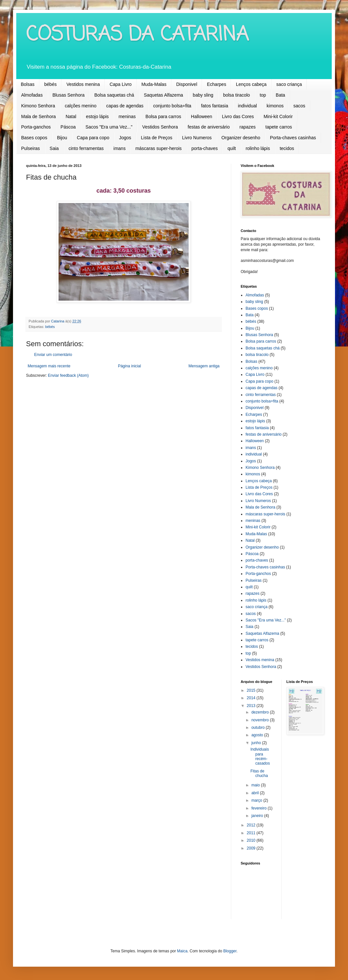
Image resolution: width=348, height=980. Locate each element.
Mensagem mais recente (49, 366)
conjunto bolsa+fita (172, 106)
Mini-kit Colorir (278, 116)
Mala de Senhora (39, 116)
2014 (252, 698)
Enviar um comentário (53, 355)
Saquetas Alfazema (163, 95)
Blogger (230, 951)
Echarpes (216, 84)
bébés (50, 84)
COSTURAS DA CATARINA (137, 35)
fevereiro (260, 808)
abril (256, 793)
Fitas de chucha (259, 773)
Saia (54, 148)
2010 (252, 840)
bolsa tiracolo (237, 95)
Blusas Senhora (68, 95)
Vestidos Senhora (160, 127)
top (263, 95)
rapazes (248, 127)
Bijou (62, 138)
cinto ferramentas (86, 148)
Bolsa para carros (163, 116)
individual (247, 106)
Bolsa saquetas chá (114, 95)
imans (120, 148)
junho (257, 743)
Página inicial (130, 366)
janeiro (258, 816)
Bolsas (28, 84)
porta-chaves (205, 148)
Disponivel (187, 84)
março (257, 800)
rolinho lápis (258, 148)
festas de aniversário (209, 127)
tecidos (287, 148)
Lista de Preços (157, 138)
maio (256, 785)
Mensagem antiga (204, 366)
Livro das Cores (238, 116)
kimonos (275, 106)
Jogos (125, 138)
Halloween (201, 116)
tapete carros (279, 127)
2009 (252, 848)
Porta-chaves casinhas (293, 138)
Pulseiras (31, 148)
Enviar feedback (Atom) (68, 375)
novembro (261, 720)
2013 (252, 706)
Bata (281, 95)
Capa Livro (121, 84)
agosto (258, 735)
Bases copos (34, 138)
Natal (71, 116)
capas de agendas (125, 106)
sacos (299, 106)
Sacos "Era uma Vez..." (109, 127)
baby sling (203, 95)
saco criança (289, 84)
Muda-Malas (154, 84)
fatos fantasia (214, 106)
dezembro (261, 712)
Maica (182, 951)
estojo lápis (97, 116)
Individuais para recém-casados (260, 756)
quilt (232, 148)
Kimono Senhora (38, 106)
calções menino (80, 106)
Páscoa (68, 127)
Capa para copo (93, 138)
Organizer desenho (241, 138)
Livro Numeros (197, 138)
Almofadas (32, 95)
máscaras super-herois (158, 148)
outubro (259, 728)
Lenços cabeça (251, 84)
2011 (252, 833)
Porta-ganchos (36, 127)
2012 (252, 825)
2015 (252, 690)
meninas (127, 116)
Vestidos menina (83, 84)
